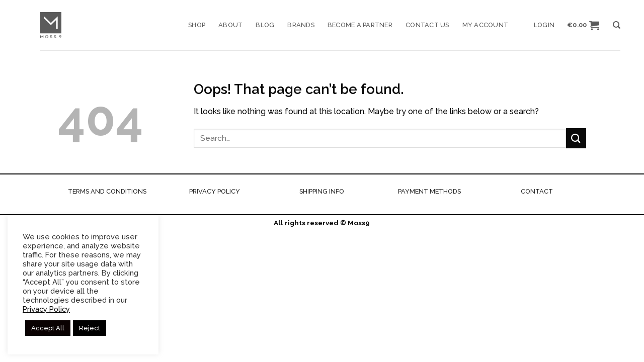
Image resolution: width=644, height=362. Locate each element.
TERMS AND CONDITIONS (107, 191)
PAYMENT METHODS (429, 191)
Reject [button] (90, 328)
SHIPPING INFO (322, 191)
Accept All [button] (48, 328)
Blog (265, 25)
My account (486, 25)
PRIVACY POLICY (215, 191)
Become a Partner (360, 25)
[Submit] (576, 138)
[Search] (617, 25)
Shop (197, 25)
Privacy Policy (46, 309)
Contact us (427, 25)
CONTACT (537, 191)
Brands (301, 25)
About (230, 25)
